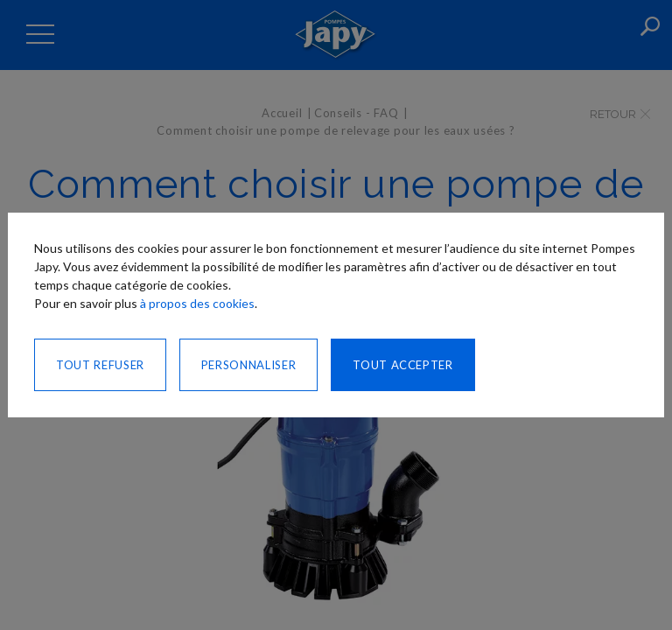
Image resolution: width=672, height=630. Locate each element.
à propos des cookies (197, 303)
